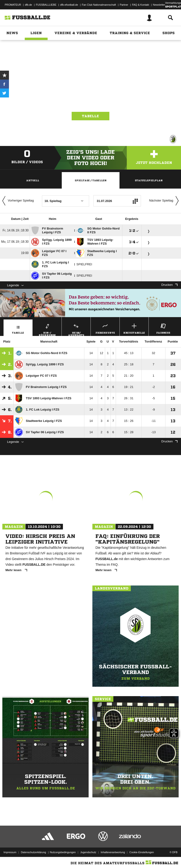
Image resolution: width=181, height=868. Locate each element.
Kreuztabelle (134, 328)
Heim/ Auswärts (76, 329)
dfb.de (28, 5)
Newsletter (159, 5)
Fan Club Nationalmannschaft (99, 5)
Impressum (10, 852)
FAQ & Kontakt (141, 5)
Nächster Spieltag (165, 201)
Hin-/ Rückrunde (47, 329)
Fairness (163, 328)
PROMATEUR (13, 5)
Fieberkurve (105, 328)
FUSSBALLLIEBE (46, 5)
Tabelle (90, 116)
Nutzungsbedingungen (63, 852)
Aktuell (33, 180)
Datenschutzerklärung (33, 852)
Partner (124, 5)
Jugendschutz (88, 852)
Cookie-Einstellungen (142, 852)
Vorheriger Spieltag (17, 201)
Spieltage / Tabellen (91, 180)
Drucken (169, 285)
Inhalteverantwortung (113, 852)
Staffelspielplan (149, 180)
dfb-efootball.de (69, 5)
